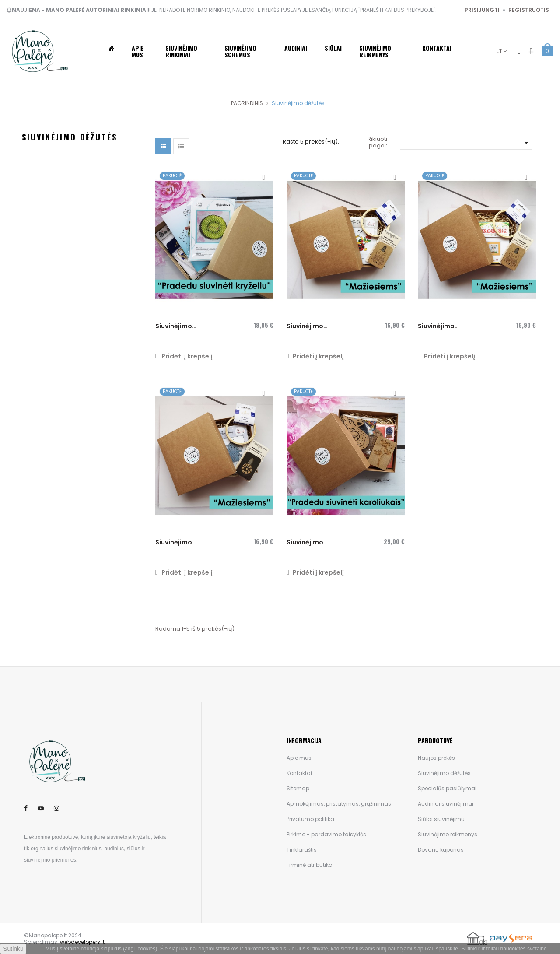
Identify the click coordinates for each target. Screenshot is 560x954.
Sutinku (13, 949)
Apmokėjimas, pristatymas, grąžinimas (339, 804)
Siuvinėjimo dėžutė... (305, 326)
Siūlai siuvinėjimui (442, 819)
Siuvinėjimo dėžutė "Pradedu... (185, 326)
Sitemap (298, 788)
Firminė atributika (310, 865)
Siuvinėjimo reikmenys (448, 834)
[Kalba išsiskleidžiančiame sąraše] (502, 51)
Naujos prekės (436, 758)
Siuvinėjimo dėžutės (70, 137)
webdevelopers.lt (82, 942)
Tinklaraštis (302, 850)
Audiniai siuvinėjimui (446, 804)
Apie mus (299, 758)
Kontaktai (299, 773)
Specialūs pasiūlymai (447, 788)
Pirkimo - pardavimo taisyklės (326, 834)
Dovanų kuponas (441, 850)
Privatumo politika (310, 819)
